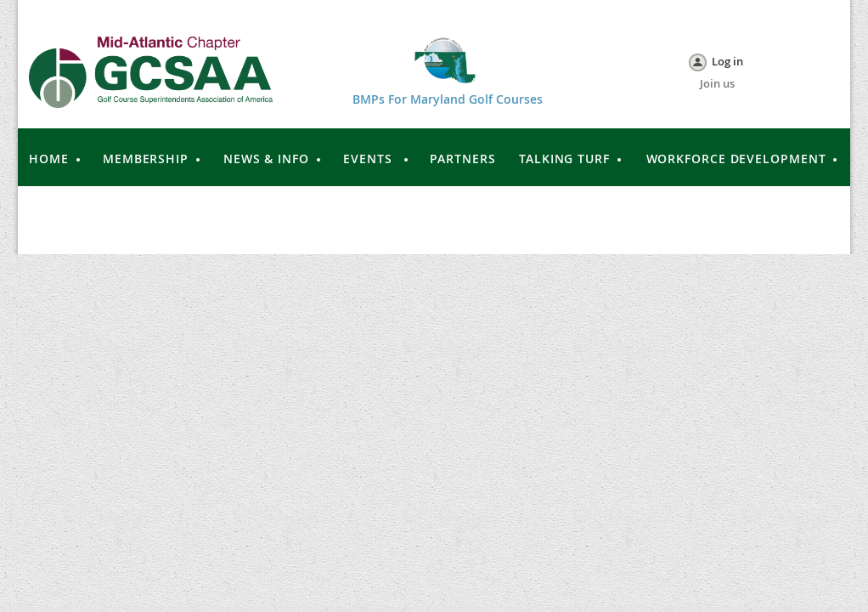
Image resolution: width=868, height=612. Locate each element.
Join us (717, 83)
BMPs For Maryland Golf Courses (448, 99)
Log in (727, 61)
